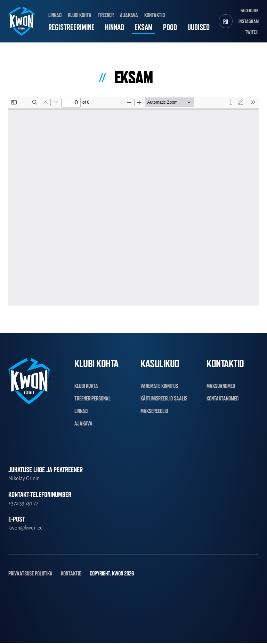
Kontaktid (155, 15)
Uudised (199, 28)
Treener (106, 15)
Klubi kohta (80, 15)
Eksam (144, 28)
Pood (170, 28)
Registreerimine (71, 28)
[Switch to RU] (226, 22)
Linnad (55, 15)
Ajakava (129, 15)
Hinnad (115, 28)
